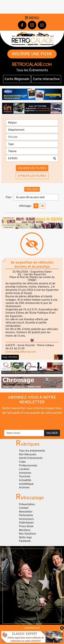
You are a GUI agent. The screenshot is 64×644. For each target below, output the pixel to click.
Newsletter (26, 512)
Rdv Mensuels (28, 454)
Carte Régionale (17, 79)
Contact (24, 508)
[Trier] (36, 197)
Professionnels (28, 465)
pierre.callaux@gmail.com (21, 352)
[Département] (32, 130)
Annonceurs (26, 519)
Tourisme (25, 476)
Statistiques (26, 523)
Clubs (22, 462)
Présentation (27, 504)
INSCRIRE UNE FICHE (32, 54)
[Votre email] (24, 433)
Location (24, 469)
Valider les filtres (32, 168)
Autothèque (26, 484)
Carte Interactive (46, 79)
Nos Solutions (27, 534)
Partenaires (26, 515)
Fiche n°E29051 (10, 357)
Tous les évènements (32, 451)
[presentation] (32, 422)
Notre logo (25, 537)
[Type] (32, 144)
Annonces (25, 473)
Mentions (25, 530)
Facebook (25, 541)
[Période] (32, 137)
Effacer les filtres (32, 176)
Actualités (25, 480)
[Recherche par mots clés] (29, 158)
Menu (32, 18)
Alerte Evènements (31, 458)
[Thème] (32, 151)
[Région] (32, 123)
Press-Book (26, 526)
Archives (24, 487)
